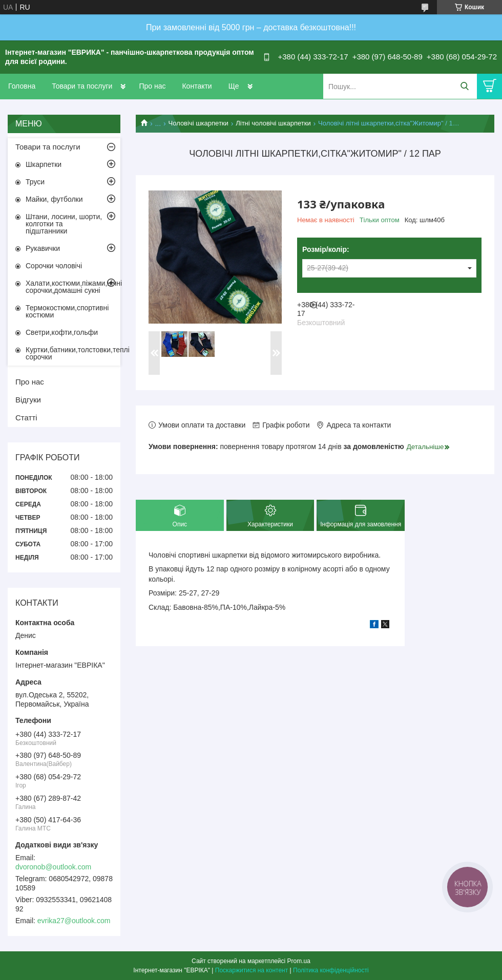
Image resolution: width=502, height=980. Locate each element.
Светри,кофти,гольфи (62, 332)
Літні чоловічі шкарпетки (273, 123)
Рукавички (43, 248)
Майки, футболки (54, 199)
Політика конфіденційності (331, 970)
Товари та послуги (82, 86)
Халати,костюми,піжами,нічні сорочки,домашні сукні (73, 287)
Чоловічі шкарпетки (198, 123)
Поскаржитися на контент (252, 970)
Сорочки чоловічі (54, 266)
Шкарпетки (44, 164)
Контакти (197, 86)
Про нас (152, 86)
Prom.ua (299, 961)
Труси (35, 182)
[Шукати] (464, 86)
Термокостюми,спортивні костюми (67, 311)
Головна (22, 86)
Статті (26, 418)
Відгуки (28, 400)
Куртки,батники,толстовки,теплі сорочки (73, 353)
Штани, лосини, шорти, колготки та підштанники (64, 224)
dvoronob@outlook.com (53, 867)
